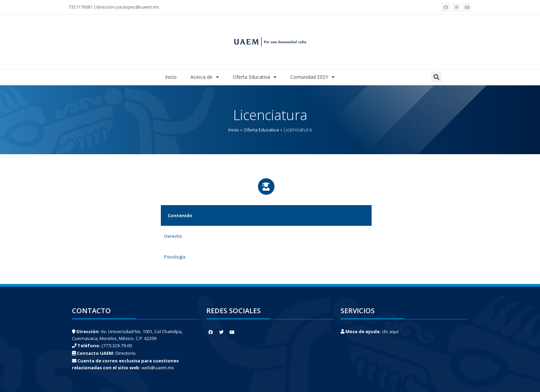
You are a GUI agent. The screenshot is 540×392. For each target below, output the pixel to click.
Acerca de (205, 77)
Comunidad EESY (313, 77)
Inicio (171, 77)
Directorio (126, 353)
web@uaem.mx (158, 368)
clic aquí (390, 331)
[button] (436, 77)
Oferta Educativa (255, 77)
